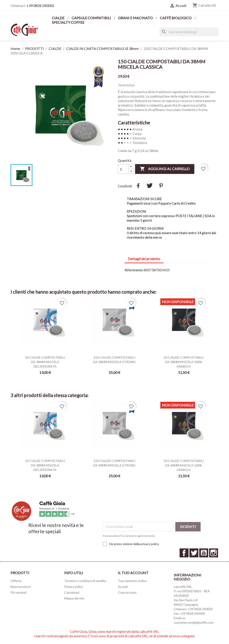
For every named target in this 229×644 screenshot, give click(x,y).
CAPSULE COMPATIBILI (92, 18)
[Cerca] (189, 32)
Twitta (150, 186)
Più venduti (18, 592)
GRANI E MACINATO (136, 18)
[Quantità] (123, 169)
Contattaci (72, 592)
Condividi (138, 186)
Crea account (127, 592)
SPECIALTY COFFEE (68, 22)
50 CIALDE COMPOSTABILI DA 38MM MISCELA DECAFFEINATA (45, 362)
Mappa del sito (74, 598)
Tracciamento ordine (132, 581)
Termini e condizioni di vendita (85, 581)
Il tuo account (133, 573)
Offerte (16, 581)
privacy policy (150, 544)
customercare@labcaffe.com (194, 622)
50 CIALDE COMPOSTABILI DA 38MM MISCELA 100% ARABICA (184, 362)
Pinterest (161, 186)
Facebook (184, 553)
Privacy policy (74, 587)
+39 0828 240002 (40, 5)
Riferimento (134, 270)
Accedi (123, 587)
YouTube (204, 553)
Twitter (194, 553)
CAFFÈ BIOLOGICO (176, 18)
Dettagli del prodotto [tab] (144, 259)
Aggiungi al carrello (165, 169)
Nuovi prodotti (21, 587)
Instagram (214, 553)
